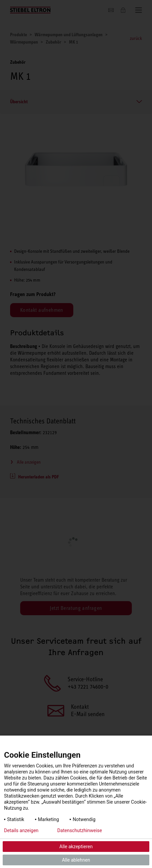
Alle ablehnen (76, 860)
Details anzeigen (21, 830)
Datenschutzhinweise (80, 830)
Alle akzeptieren (76, 847)
